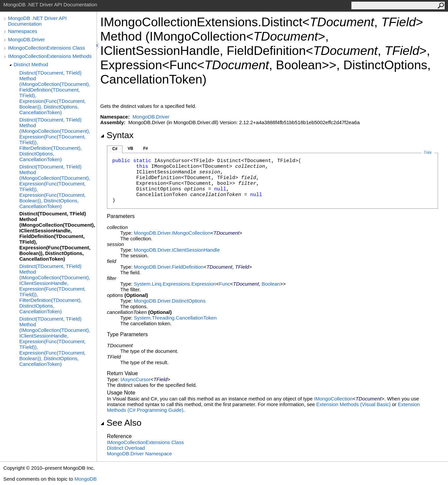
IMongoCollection (333, 399)
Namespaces (23, 31)
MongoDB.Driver (26, 39)
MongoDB (85, 479)
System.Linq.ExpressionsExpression (175, 284)
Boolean (271, 284)
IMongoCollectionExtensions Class (46, 48)
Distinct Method (31, 64)
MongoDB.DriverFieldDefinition (169, 267)
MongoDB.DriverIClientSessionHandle (177, 250)
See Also (121, 423)
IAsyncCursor (136, 379)
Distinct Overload (126, 448)
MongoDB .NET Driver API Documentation (37, 21)
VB (130, 148)
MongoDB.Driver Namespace (139, 454)
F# (146, 148)
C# (115, 149)
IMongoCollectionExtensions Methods (50, 56)
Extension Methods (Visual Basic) (354, 404)
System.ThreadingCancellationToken (175, 318)
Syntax (117, 135)
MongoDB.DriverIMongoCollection (172, 233)
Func (224, 284)
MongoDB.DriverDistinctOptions (170, 301)
